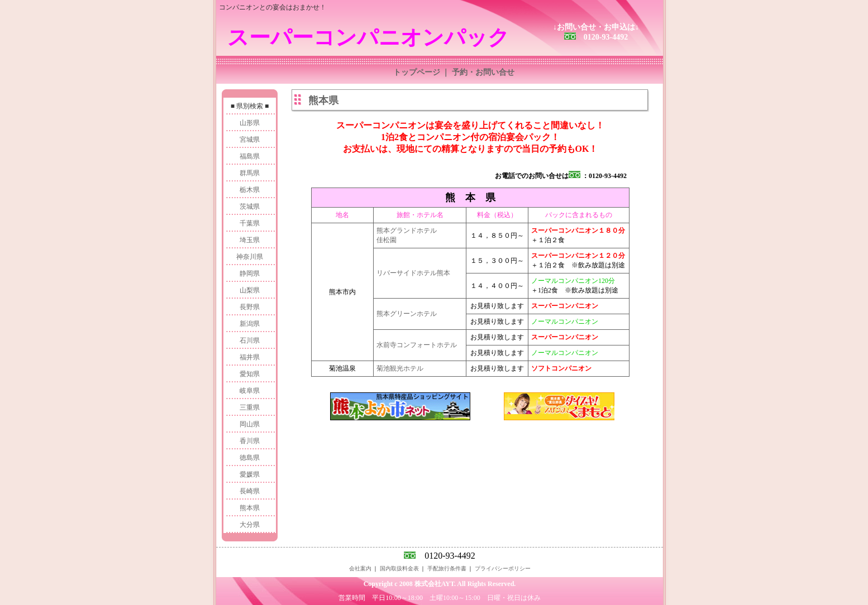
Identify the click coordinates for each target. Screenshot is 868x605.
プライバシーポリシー (503, 568)
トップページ (417, 72)
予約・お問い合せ (483, 72)
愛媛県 (250, 474)
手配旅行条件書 (447, 568)
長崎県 (250, 491)
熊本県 (250, 508)
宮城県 (250, 140)
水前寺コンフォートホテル (417, 345)
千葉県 (250, 223)
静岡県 (250, 273)
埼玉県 (250, 240)
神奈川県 (250, 257)
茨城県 (250, 207)
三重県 (250, 407)
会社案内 (360, 568)
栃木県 (250, 190)
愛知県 (250, 374)
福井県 (250, 357)
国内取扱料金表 (399, 568)
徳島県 (250, 458)
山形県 (250, 123)
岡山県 (250, 424)
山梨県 (250, 290)
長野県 (250, 307)
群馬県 (250, 173)
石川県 (250, 340)
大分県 (250, 525)
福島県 (250, 156)
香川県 (250, 441)
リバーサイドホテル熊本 (413, 273)
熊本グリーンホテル (407, 314)
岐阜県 (250, 391)
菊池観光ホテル (400, 368)
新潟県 (250, 324)
